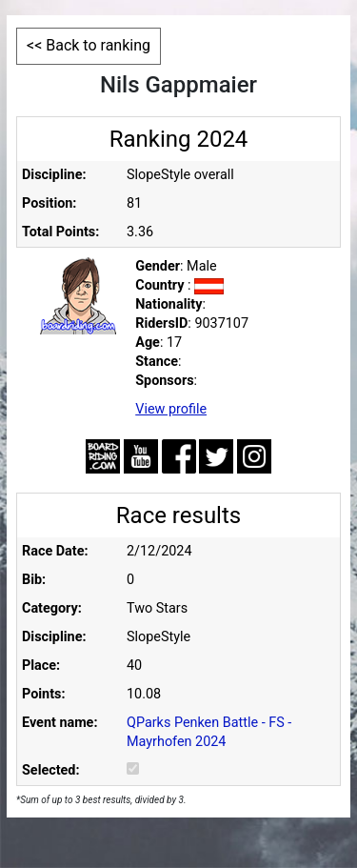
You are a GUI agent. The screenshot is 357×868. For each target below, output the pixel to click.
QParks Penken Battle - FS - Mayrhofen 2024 (209, 732)
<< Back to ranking (89, 45)
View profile (171, 409)
